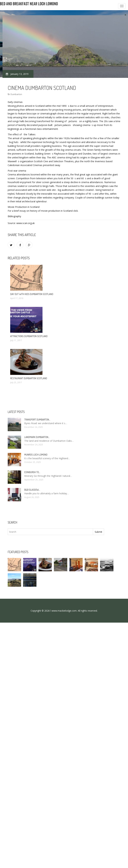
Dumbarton (16, 94)
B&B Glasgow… (32, 490)
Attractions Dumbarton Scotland (29, 336)
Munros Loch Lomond (36, 455)
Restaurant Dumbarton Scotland (29, 378)
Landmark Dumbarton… (37, 437)
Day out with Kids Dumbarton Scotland (32, 294)
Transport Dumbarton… (37, 420)
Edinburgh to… (32, 472)
